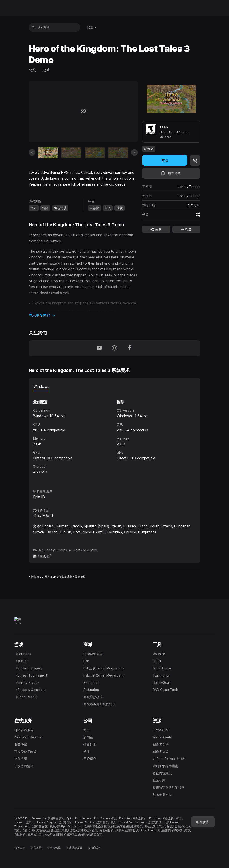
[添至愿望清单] (171, 173)
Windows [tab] (41, 386)
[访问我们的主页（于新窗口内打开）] (114, 348)
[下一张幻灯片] (134, 152)
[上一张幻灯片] (32, 152)
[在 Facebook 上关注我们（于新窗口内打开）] (130, 348)
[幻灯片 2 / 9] (71, 153)
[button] (83, 315)
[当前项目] (48, 153)
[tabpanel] (114, 436)
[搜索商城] (33, 27)
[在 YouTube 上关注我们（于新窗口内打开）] (99, 348)
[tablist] (114, 387)
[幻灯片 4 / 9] (118, 153)
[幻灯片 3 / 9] (95, 153)
